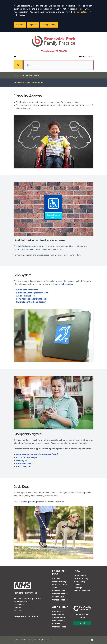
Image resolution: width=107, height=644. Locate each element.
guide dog (32, 502)
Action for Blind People (27, 457)
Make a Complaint (82, 591)
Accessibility (79, 582)
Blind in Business (24, 463)
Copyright (78, 588)
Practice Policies (60, 594)
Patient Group (59, 591)
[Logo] (53, 41)
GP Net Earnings (60, 582)
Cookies (77, 585)
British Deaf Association (27, 290)
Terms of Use (80, 575)
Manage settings (49, 25)
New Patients (58, 615)
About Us (56, 578)
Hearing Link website (63, 284)
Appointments (59, 618)
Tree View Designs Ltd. (29, 640)
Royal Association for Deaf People (32, 299)
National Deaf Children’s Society (31, 302)
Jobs (55, 588)
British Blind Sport (24, 467)
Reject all (33, 25)
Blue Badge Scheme (27, 246)
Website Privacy (81, 578)
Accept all (20, 25)
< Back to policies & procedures (28, 83)
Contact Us (57, 612)
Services (56, 624)
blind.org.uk (22, 460)
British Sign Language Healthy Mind (32, 293)
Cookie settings (81, 12)
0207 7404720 (60, 51)
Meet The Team (59, 585)
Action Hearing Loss (25, 296)
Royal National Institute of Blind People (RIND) (37, 454)
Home (16, 75)
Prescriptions (58, 621)
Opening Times (59, 627)
